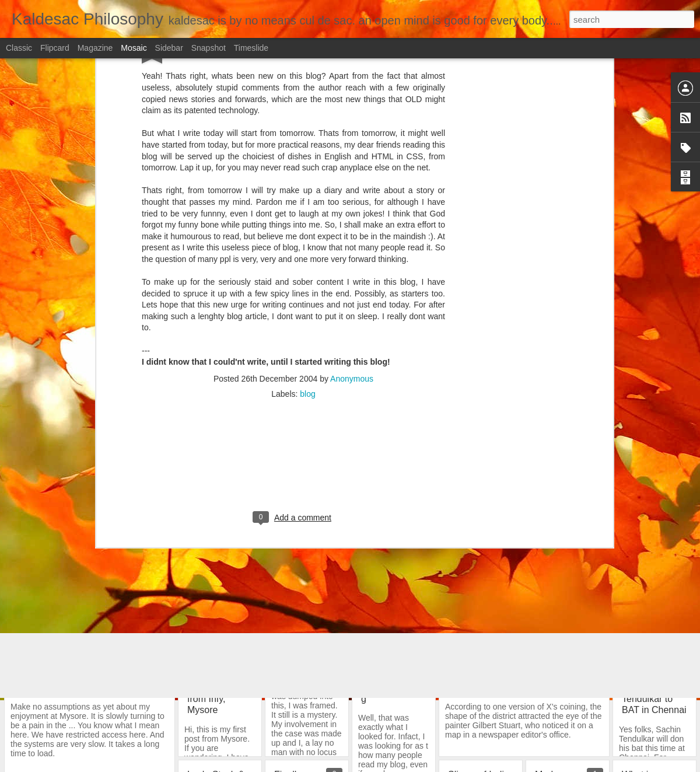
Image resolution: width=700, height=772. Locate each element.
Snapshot (209, 48)
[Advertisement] (293, 226)
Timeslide (251, 48)
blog (307, 151)
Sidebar (169, 48)
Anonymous (352, 136)
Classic (19, 48)
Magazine (95, 48)
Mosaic (134, 48)
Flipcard (55, 48)
